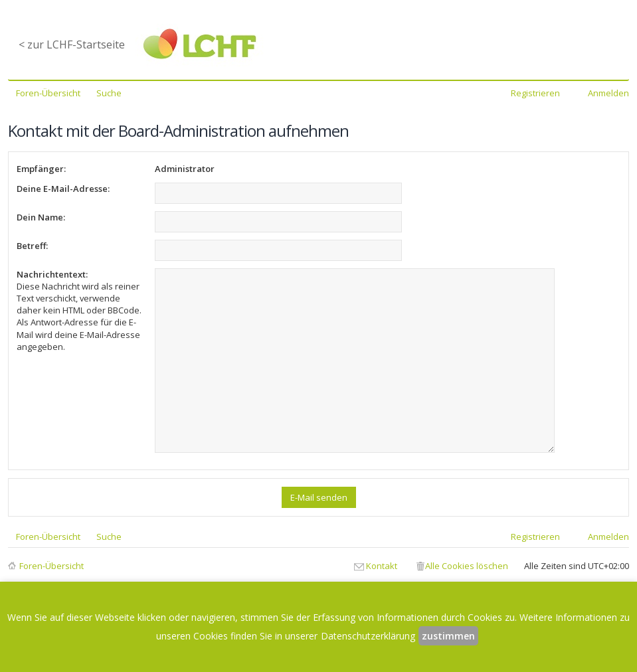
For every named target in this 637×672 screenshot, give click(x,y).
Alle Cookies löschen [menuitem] (467, 548)
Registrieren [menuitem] (535, 93)
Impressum (367, 579)
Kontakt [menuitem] (382, 548)
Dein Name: (41, 217)
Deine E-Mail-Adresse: (63, 189)
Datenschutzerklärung (293, 579)
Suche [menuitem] (109, 93)
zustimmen (448, 636)
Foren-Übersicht (51, 548)
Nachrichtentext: (52, 274)
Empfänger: (41, 169)
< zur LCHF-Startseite (72, 44)
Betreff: (32, 246)
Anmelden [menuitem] (608, 93)
